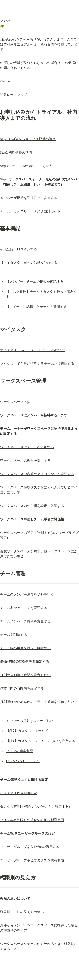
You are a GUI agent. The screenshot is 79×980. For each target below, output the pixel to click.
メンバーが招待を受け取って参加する (29, 198)
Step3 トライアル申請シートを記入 (26, 166)
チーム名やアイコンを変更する (24, 608)
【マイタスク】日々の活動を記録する (29, 263)
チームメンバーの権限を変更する (25, 621)
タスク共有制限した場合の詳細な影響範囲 (32, 820)
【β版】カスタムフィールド (27, 731)
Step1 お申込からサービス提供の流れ (28, 139)
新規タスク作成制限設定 (19, 793)
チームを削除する (13, 635)
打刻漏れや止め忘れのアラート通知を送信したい (37, 702)
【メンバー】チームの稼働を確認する (35, 282)
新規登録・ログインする (19, 249)
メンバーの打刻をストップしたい (31, 721)
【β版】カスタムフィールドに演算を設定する (41, 741)
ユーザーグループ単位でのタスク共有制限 (32, 860)
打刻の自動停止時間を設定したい (25, 675)
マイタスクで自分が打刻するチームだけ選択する (37, 364)
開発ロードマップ (13, 95)
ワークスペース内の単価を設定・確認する (32, 506)
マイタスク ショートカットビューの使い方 (32, 350)
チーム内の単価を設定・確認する (25, 648)
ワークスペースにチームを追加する (27, 447)
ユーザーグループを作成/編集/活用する (30, 847)
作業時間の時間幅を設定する (22, 688)
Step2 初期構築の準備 (16, 152)
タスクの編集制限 (20, 751)
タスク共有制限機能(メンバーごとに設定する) (35, 807)
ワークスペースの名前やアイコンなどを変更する (37, 474)
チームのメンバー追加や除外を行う (27, 594)
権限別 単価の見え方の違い (22, 912)
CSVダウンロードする (23, 761)
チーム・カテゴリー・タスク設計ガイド (30, 211)
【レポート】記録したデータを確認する (36, 307)
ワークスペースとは (15, 402)
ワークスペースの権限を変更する (25, 461)
